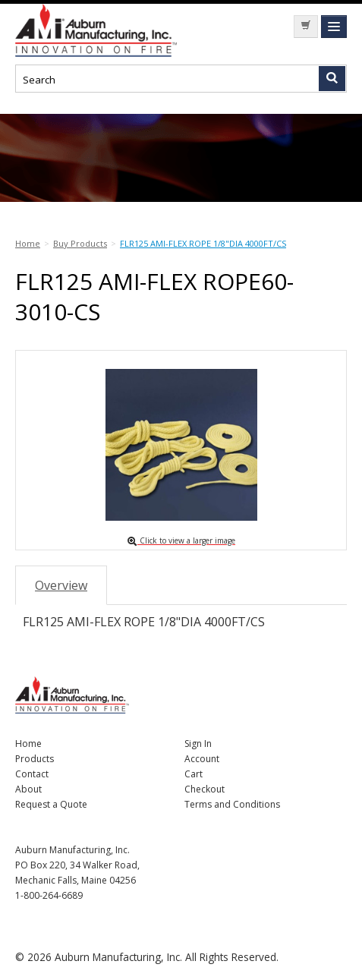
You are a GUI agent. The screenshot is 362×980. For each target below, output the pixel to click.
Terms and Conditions (232, 804)
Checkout (205, 789)
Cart (194, 774)
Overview (61, 585)
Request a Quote (51, 804)
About (28, 789)
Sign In (198, 744)
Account (202, 759)
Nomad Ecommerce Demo (129, 30)
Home (28, 744)
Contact (32, 774)
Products (35, 759)
